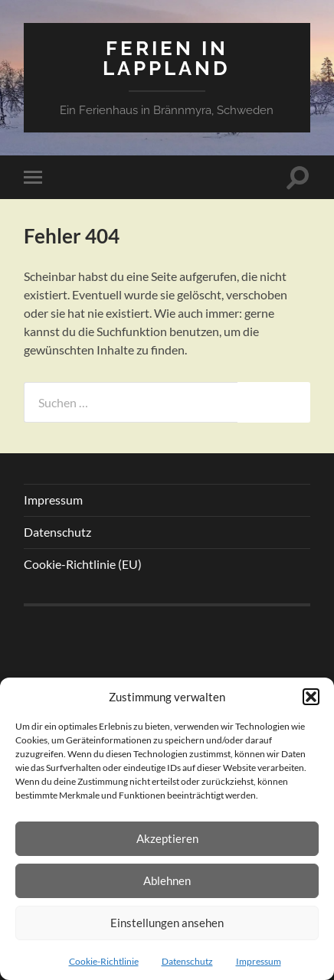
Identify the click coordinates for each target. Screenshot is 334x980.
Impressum (259, 961)
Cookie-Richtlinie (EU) (83, 564)
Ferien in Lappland (167, 58)
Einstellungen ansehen (167, 923)
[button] (311, 697)
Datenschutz (187, 961)
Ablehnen (167, 880)
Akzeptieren (167, 838)
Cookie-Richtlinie (104, 961)
